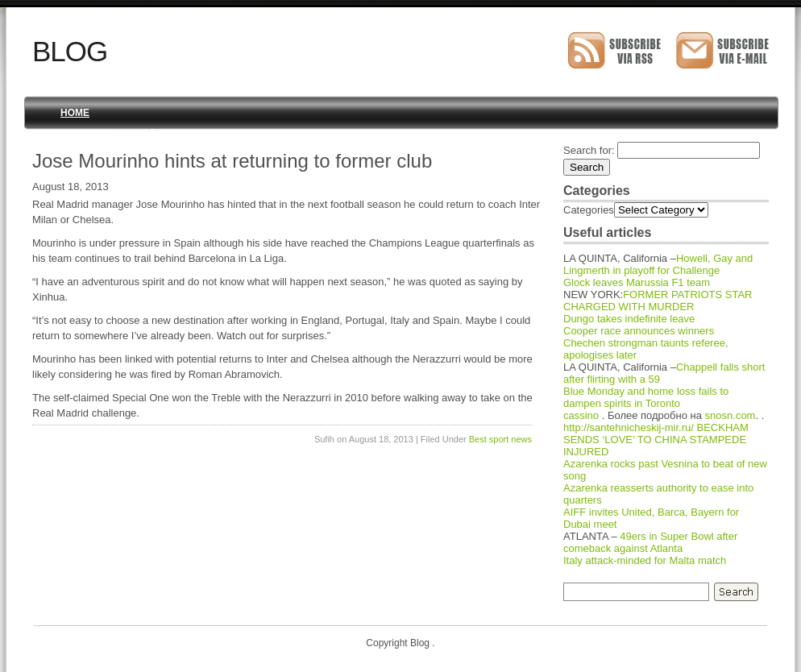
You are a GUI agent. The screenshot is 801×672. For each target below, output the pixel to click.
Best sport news (500, 439)
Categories (589, 210)
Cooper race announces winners (639, 331)
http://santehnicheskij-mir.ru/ (629, 427)
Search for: (589, 150)
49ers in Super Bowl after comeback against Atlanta (650, 542)
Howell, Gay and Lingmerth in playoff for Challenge (658, 264)
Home (75, 113)
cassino (581, 415)
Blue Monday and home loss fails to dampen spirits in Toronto (646, 397)
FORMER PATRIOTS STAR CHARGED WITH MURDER (658, 301)
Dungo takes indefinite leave (629, 319)
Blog (70, 51)
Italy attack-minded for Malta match (645, 560)
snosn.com (730, 415)
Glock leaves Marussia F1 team (637, 282)
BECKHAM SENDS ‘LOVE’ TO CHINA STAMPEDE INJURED (656, 440)
